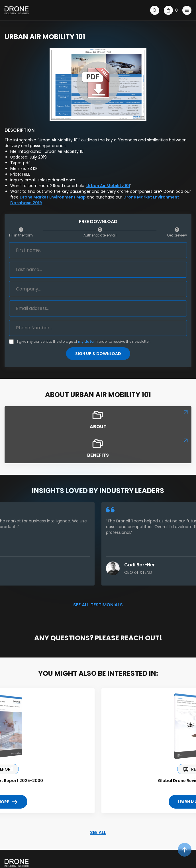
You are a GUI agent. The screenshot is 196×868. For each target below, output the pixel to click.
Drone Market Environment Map (53, 197)
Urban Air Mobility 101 (108, 186)
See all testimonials (98, 605)
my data (86, 341)
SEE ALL (98, 832)
